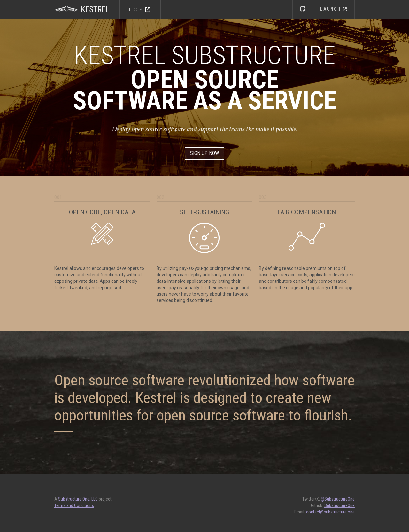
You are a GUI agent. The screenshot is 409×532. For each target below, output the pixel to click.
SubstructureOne (340, 505)
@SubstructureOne (338, 499)
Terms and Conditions (74, 505)
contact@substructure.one (330, 512)
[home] (87, 6)
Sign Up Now (204, 153)
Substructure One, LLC (78, 499)
